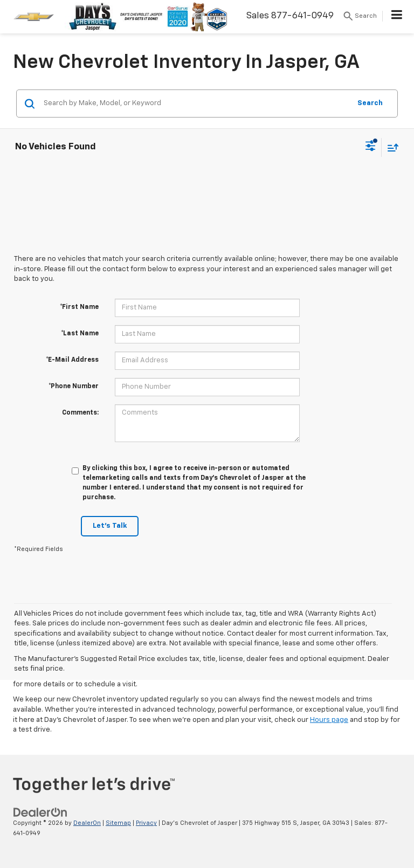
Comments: (80, 413)
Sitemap (118, 823)
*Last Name (80, 334)
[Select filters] (371, 147)
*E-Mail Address (72, 360)
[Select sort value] (390, 147)
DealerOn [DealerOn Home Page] (87, 823)
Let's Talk (110, 526)
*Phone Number (74, 387)
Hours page (329, 720)
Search (370, 103)
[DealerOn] (40, 813)
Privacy (146, 823)
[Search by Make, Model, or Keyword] (195, 104)
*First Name (79, 307)
